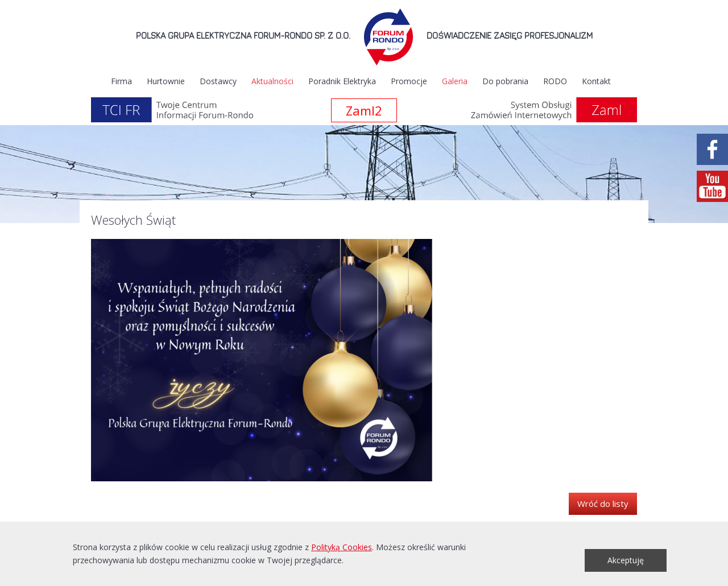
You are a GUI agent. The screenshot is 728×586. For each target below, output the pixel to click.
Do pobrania (505, 81)
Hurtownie (166, 81)
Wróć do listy (603, 504)
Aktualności (272, 81)
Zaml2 (364, 110)
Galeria (455, 81)
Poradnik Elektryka (342, 81)
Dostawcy (218, 81)
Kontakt (596, 81)
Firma (121, 81)
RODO (555, 81)
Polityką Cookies (342, 547)
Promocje (409, 81)
